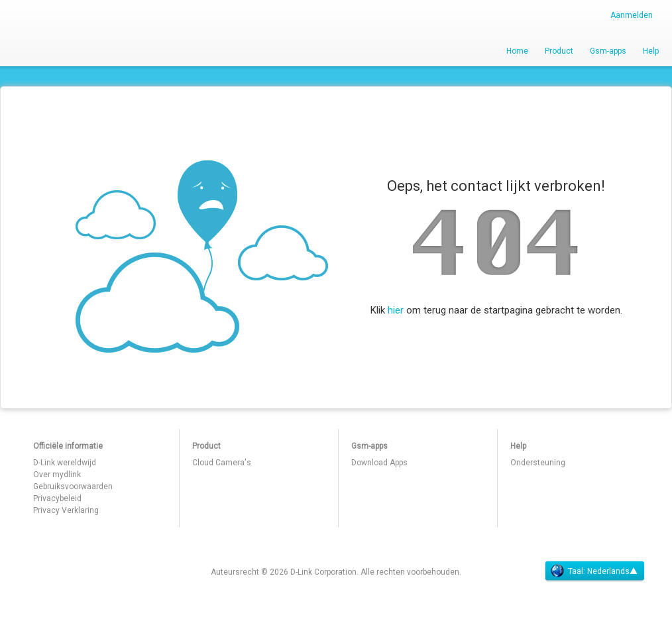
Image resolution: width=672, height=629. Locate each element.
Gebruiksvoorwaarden (73, 486)
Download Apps (379, 463)
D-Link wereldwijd (65, 463)
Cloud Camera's (222, 463)
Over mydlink (57, 475)
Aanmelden (632, 15)
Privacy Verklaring (66, 510)
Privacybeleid (57, 498)
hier (396, 310)
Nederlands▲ (612, 571)
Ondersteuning (538, 463)
